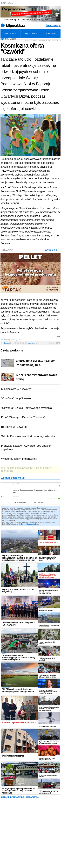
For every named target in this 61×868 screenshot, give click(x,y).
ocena (33, 343)
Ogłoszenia (51, 34)
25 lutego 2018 (16, 496)
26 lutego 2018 (16, 484)
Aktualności (10, 34)
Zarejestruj (31, 524)
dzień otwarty (44, 468)
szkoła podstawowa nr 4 (21, 468)
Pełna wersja (53, 25)
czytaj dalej (52, 250)
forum (8, 343)
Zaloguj (24, 524)
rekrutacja (7, 471)
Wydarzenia (31, 34)
